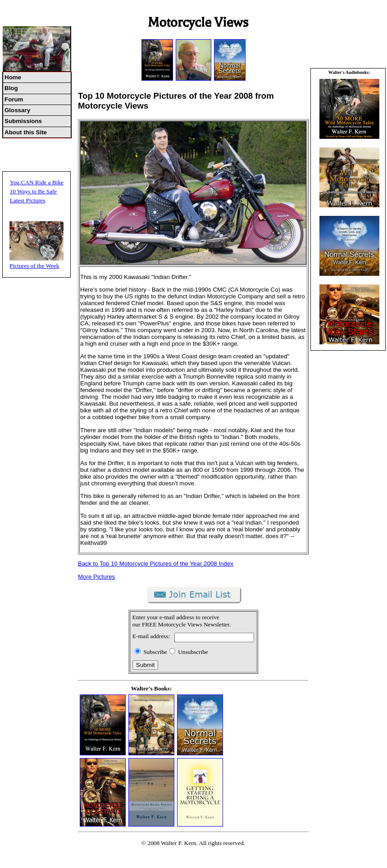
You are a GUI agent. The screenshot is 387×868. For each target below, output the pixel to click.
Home (13, 77)
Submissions (23, 121)
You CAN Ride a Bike (37, 182)
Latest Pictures (28, 200)
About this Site (26, 132)
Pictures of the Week (34, 266)
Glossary (17, 110)
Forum (14, 99)
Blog (11, 88)
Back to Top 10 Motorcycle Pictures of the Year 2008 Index (156, 564)
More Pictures (96, 577)
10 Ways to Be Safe (34, 191)
